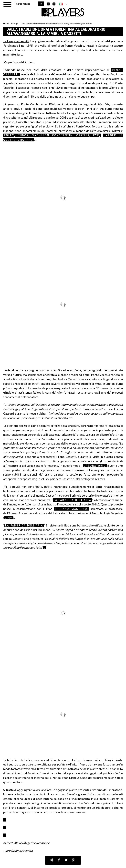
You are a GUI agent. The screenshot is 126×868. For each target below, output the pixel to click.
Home (6, 24)
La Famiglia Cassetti (16, 41)
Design (15, 24)
